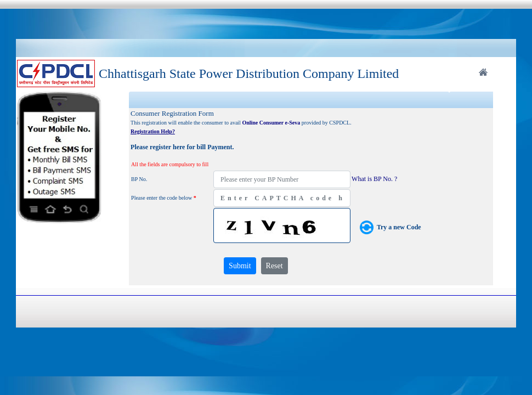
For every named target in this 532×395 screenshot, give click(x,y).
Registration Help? (153, 131)
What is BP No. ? (374, 179)
